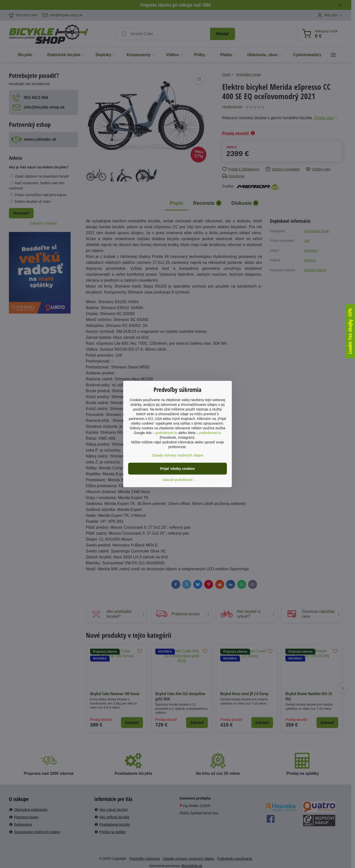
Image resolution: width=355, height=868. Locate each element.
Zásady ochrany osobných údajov (178, 455)
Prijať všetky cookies (178, 469)
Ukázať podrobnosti (177, 480)
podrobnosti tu (167, 433)
